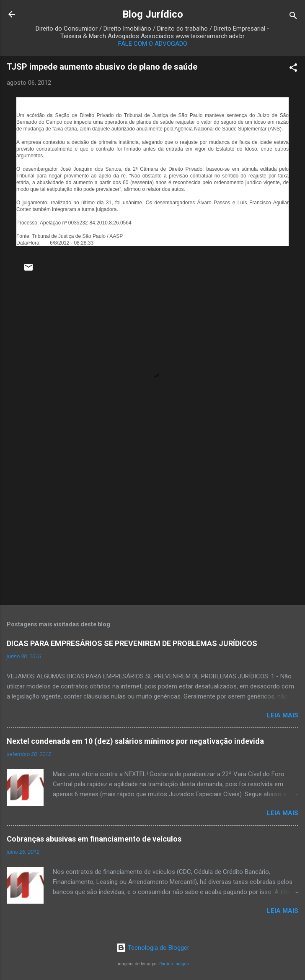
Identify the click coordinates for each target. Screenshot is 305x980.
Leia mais (283, 715)
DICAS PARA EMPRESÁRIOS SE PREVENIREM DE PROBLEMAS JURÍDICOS (132, 643)
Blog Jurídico (153, 14)
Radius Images (174, 964)
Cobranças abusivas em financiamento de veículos (94, 839)
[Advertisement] (152, 533)
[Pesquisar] (293, 17)
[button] (293, 69)
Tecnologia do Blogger (153, 948)
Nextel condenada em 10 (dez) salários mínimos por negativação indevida (135, 741)
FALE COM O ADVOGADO (153, 44)
